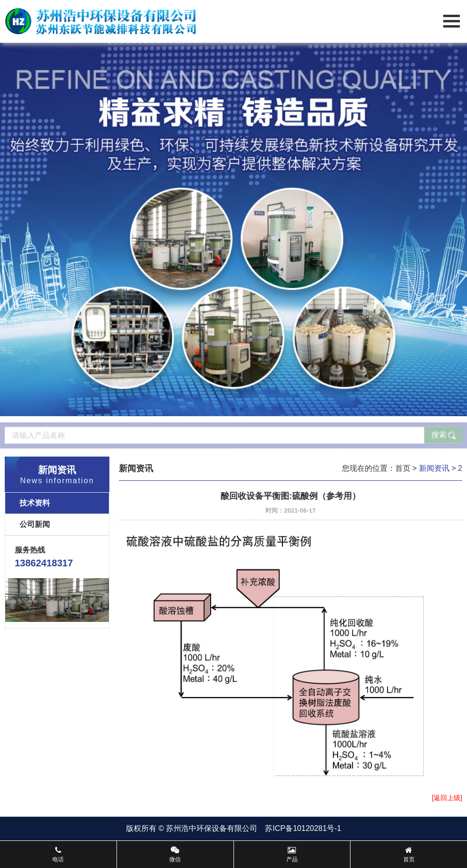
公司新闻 (35, 524)
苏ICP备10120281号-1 (303, 828)
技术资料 (35, 503)
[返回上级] (447, 798)
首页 (403, 468)
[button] (226, 410)
